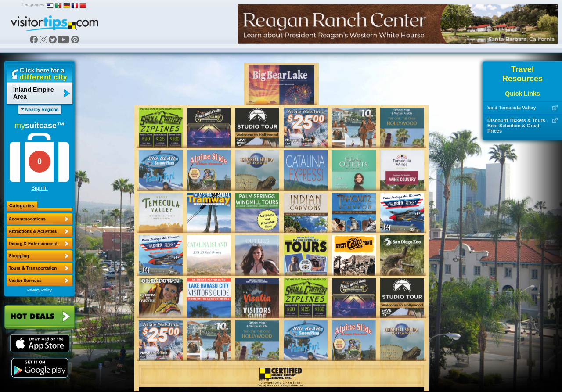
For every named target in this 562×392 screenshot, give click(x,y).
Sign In (39, 188)
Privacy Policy (40, 290)
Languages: (34, 5)
